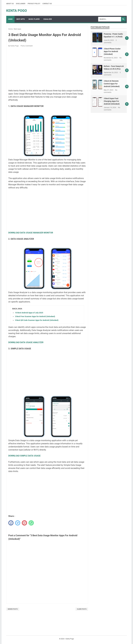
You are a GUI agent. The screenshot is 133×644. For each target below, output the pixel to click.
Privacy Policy (34, 4)
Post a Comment (27, 46)
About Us (10, 4)
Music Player (34, 19)
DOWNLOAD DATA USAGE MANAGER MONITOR (31, 233)
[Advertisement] (47, 68)
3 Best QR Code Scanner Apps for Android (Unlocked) (37, 320)
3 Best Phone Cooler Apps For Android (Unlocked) (112, 51)
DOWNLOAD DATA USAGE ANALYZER (26, 342)
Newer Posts (13, 609)
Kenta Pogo (17, 11)
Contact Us (47, 4)
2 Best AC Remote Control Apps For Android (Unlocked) (112, 84)
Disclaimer (21, 4)
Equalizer (48, 19)
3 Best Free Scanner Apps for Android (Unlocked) (35, 316)
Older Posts (82, 609)
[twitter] (18, 523)
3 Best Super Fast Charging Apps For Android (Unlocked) (112, 101)
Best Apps (21, 19)
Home (10, 19)
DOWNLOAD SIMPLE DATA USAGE (24, 456)
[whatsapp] (31, 523)
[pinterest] (24, 523)
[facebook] (11, 523)
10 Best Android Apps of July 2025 (29, 313)
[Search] (110, 19)
